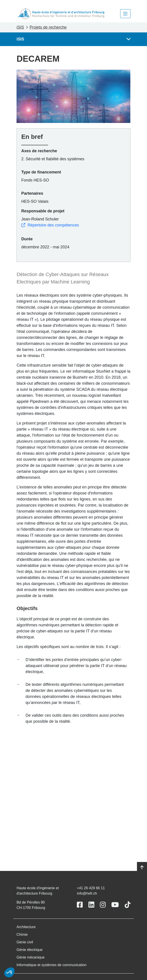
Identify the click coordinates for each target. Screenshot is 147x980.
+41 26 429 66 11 (91, 888)
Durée (27, 239)
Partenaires (32, 193)
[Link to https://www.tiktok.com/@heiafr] (128, 905)
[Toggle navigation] (125, 14)
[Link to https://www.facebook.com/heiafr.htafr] (80, 905)
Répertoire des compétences (50, 225)
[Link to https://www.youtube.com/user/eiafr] (115, 905)
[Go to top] (142, 868)
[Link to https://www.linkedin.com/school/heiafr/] (91, 905)
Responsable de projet (43, 211)
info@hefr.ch (87, 893)
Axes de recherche (39, 151)
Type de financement (41, 172)
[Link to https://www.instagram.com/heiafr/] (103, 905)
